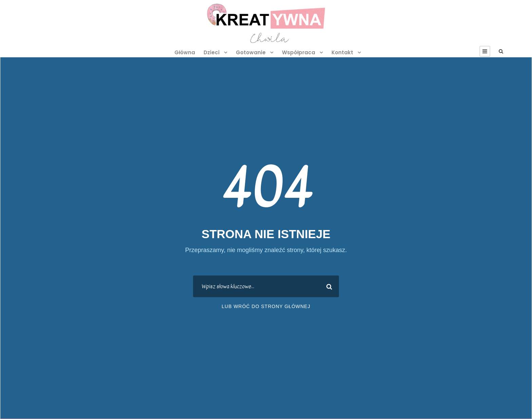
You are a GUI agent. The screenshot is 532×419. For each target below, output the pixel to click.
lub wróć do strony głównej (266, 306)
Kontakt (342, 52)
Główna (185, 52)
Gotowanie (251, 52)
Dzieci (212, 52)
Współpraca (299, 52)
